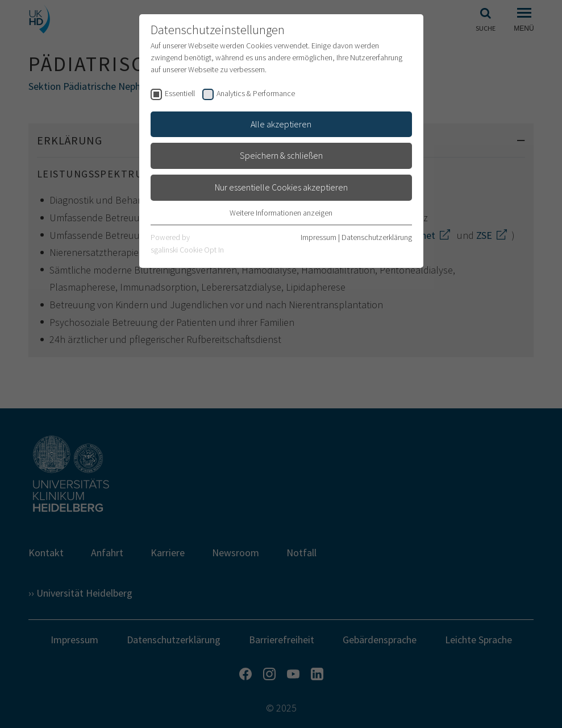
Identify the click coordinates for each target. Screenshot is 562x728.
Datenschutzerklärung (377, 237)
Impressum (319, 237)
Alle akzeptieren (281, 124)
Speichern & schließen (281, 155)
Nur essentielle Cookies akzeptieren (281, 187)
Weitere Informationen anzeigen (281, 213)
